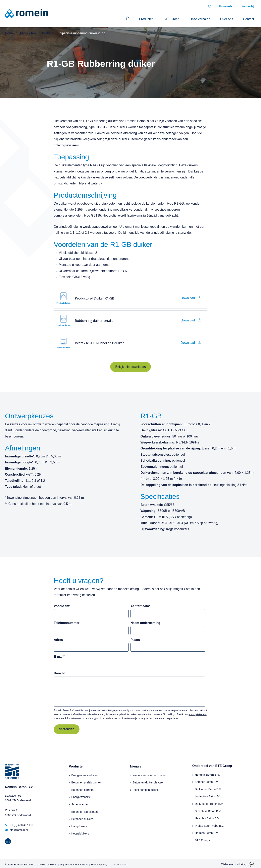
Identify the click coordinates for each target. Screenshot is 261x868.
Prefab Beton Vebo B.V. (209, 824)
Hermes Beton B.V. (207, 831)
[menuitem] (150, 18)
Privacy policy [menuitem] (99, 863)
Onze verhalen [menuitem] (210, 18)
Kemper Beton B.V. (207, 780)
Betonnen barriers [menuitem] (82, 788)
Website (226, 862)
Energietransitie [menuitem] (81, 795)
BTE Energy (202, 838)
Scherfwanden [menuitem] (80, 802)
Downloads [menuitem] (232, 6)
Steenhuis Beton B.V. (208, 809)
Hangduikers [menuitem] (79, 824)
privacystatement (198, 712)
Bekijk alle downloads (131, 365)
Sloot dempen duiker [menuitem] (145, 788)
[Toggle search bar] (218, 6)
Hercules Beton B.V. (207, 816)
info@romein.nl (16, 828)
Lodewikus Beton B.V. (208, 794)
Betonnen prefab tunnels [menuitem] (87, 780)
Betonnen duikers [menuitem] (82, 817)
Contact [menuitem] (251, 18)
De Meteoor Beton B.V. (209, 802)
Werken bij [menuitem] (250, 6)
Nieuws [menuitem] (136, 764)
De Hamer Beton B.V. (208, 787)
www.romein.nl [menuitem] (48, 863)
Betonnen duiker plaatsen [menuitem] (149, 780)
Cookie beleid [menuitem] (119, 863)
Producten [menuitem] (164, 18)
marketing (241, 862)
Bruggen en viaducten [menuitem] (85, 773)
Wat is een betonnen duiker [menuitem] (150, 773)
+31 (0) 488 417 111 (19, 823)
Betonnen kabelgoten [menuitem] (84, 810)
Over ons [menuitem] (233, 18)
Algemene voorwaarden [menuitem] (74, 863)
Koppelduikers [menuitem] (80, 832)
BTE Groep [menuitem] (185, 18)
